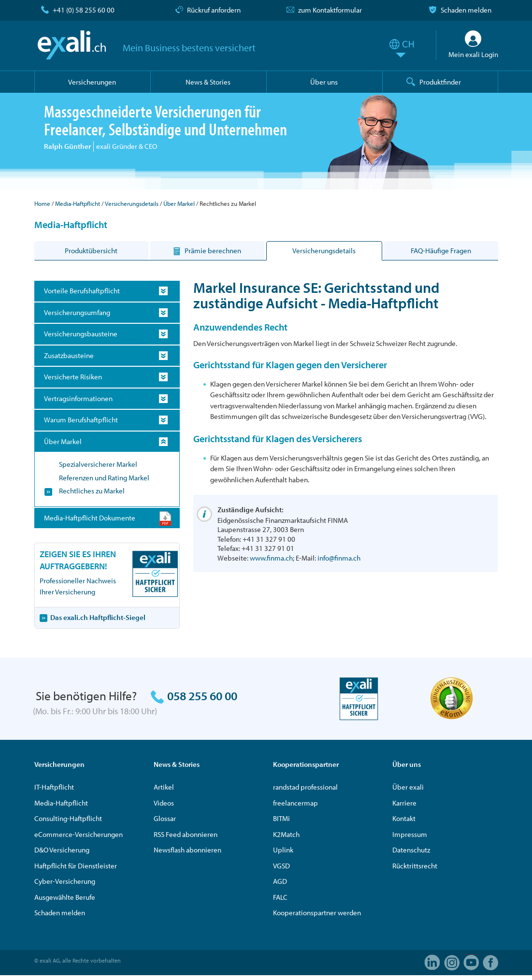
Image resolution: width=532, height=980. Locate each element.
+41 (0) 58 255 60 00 (84, 10)
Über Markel (179, 203)
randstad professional (305, 787)
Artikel (164, 787)
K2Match (286, 834)
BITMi (281, 818)
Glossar (165, 818)
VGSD (281, 866)
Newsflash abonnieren (187, 850)
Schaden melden (466, 10)
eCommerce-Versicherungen (79, 834)
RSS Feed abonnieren (186, 834)
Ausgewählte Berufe (65, 897)
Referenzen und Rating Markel (104, 478)
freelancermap (295, 803)
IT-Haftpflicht (54, 787)
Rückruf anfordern (214, 10)
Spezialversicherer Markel (98, 464)
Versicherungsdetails (132, 203)
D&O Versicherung (62, 850)
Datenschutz (411, 850)
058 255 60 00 (202, 696)
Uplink (283, 850)
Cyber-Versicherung (65, 881)
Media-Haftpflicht (78, 203)
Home (42, 203)
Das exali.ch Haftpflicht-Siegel (98, 617)
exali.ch (72, 45)
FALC (280, 897)
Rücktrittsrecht (415, 866)
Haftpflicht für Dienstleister (76, 866)
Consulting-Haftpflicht (68, 818)
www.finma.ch (271, 558)
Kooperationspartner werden (317, 913)
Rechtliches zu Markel (92, 491)
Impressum (410, 834)
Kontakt (404, 818)
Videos (164, 803)
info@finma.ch (339, 558)
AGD (280, 881)
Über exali (408, 787)
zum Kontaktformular (330, 10)
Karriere (404, 803)
